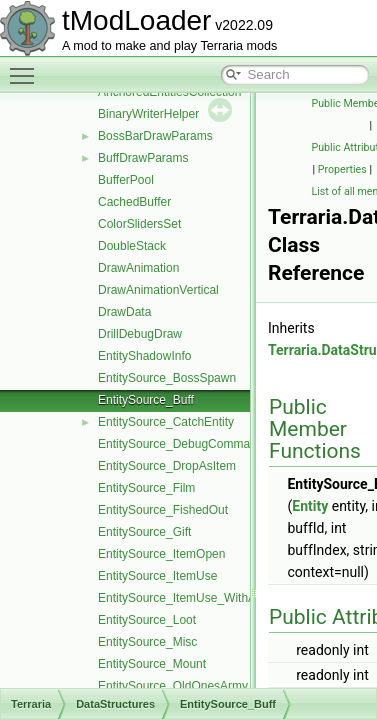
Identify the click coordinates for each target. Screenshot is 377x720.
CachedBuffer (134, 202)
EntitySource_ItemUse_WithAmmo (190, 598)
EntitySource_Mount (152, 664)
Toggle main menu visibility (27, 67)
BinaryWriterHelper (148, 114)
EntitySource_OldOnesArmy (173, 686)
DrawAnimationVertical (158, 290)
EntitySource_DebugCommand (180, 444)
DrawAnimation (138, 268)
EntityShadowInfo (144, 356)
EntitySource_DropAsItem (167, 466)
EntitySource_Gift (144, 532)
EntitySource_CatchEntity (166, 422)
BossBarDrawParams (155, 136)
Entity (310, 506)
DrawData (124, 312)
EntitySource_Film (146, 488)
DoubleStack (132, 246)
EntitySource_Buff (146, 400)
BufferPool (126, 180)
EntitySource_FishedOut (163, 510)
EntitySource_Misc (147, 642)
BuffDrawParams (143, 158)
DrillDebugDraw (140, 334)
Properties (342, 169)
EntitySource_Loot (147, 620)
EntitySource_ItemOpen (161, 554)
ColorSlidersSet (139, 224)
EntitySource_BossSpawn (167, 378)
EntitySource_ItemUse (157, 576)
